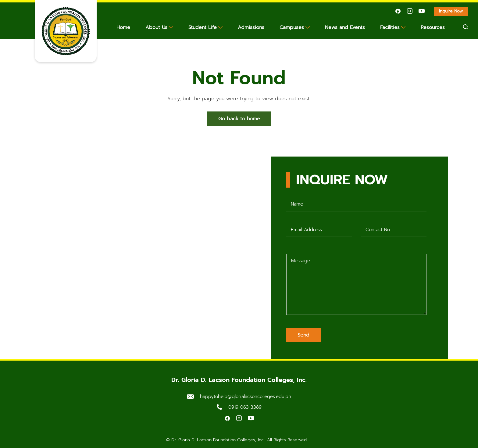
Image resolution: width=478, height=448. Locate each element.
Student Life (203, 27)
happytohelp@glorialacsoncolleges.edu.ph (246, 397)
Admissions (251, 27)
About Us (156, 27)
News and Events (345, 27)
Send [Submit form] (303, 335)
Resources (433, 27)
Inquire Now (453, 12)
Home (123, 27)
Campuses (292, 27)
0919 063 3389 (245, 407)
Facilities (390, 27)
